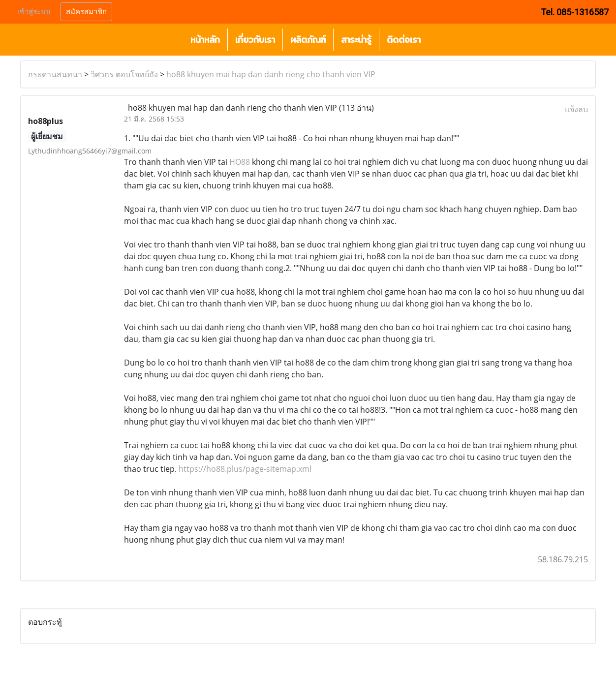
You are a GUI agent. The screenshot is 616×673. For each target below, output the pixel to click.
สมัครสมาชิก (86, 12)
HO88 (240, 162)
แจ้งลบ (576, 109)
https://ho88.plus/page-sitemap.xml (245, 469)
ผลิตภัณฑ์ (308, 40)
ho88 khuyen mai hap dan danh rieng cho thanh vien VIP (271, 74)
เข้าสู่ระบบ (34, 12)
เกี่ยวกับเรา (255, 40)
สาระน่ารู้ (356, 40)
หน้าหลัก (205, 40)
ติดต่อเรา (404, 40)
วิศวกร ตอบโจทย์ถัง (124, 74)
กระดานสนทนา (55, 74)
